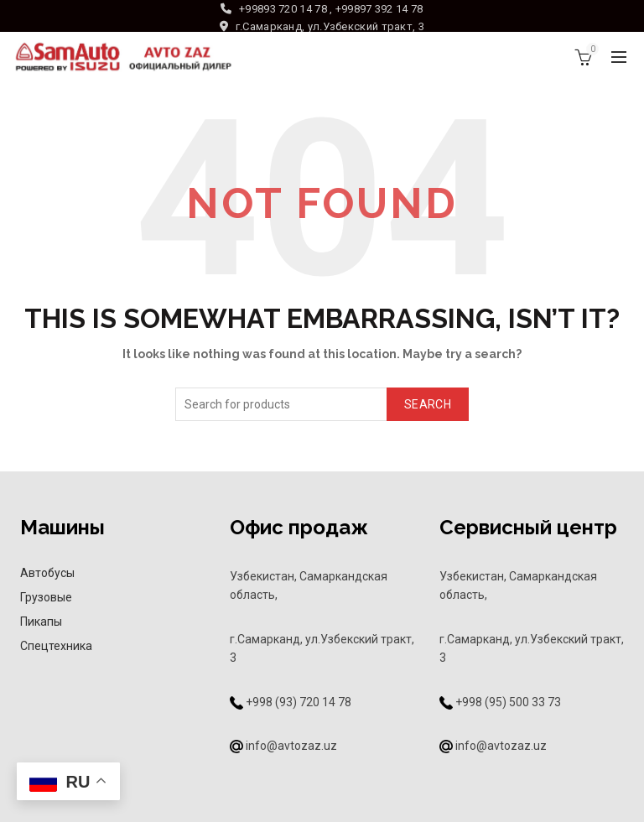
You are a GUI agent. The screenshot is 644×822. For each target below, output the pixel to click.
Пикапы (41, 622)
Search (428, 404)
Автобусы (47, 573)
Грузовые (46, 597)
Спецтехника (56, 646)
